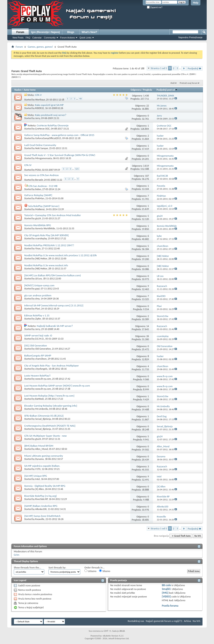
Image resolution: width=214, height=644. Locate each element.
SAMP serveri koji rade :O (38, 335)
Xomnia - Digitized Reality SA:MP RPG (45, 486)
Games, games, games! (40, 47)
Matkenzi (40, 209)
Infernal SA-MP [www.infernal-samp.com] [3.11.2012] (54, 305)
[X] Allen (40, 489)
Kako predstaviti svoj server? (51, 115)
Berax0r (39, 180)
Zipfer (38, 319)
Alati (172, 83)
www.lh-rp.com (43, 379)
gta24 (38, 218)
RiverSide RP (41, 499)
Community (50, 38)
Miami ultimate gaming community (44, 456)
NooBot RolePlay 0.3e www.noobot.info (46, 265)
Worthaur (40, 100)
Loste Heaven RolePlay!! (38, 376)
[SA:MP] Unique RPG (36, 476)
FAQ (28, 38)
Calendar (37, 38)
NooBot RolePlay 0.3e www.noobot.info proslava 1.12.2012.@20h (61, 255)
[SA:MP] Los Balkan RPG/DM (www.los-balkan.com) (53, 275)
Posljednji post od (167, 90)
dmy (37, 299)
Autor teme (30, 90)
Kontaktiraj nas (136, 621)
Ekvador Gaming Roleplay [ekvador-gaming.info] (51, 406)
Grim (17, 555)
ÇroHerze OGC (43, 129)
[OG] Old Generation (36, 345)
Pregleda (148, 90)
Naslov (18, 90)
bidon (38, 189)
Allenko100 (41, 509)
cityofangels (41, 369)
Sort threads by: (57, 567)
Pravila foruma (170, 606)
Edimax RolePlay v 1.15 (37, 315)
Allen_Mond (42, 449)
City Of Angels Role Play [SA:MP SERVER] (46, 235)
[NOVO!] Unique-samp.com (39, 285)
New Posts (18, 38)
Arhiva (187, 621)
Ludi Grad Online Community (40, 145)
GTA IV (28, 165)
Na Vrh (198, 536)
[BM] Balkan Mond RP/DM (39, 446)
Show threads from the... (27, 567)
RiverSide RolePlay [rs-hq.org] (40, 496)
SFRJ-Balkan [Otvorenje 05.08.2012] (44, 416)
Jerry (38, 118)
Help (196, 3)
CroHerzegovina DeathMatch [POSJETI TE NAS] (50, 426)
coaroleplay (41, 238)
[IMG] (165, 593)
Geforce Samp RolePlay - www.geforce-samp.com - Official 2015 (59, 135)
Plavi (38, 309)
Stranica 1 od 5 (159, 68)
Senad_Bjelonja (43, 419)
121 (77, 169)
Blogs (71, 32)
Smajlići (166, 589)
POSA (38, 170)
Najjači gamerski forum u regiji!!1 (164, 621)
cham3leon (41, 359)
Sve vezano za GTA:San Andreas (41, 175)
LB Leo (39, 279)
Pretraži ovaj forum (189, 83)
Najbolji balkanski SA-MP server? (55, 326)
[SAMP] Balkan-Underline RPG (41, 506)
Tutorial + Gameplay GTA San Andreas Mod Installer (53, 215)
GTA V (38, 95)
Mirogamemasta (44, 158)
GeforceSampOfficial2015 (48, 138)
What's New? (89, 32)
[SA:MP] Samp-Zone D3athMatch (42, 516)
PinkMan (40, 198)
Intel (38, 479)
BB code (166, 585)
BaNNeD (40, 399)
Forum (20, 32)
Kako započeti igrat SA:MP (49, 105)
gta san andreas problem (38, 295)
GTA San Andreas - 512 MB (43, 186)
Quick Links (85, 38)
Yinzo (38, 248)
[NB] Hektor (41, 259)
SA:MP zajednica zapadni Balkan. (42, 466)
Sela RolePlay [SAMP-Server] (44, 206)
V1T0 (38, 469)
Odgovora (136, 90)
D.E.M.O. (40, 339)
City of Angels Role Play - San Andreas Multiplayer (52, 366)
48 (80, 99)
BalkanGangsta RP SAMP (38, 356)
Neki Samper (42, 148)
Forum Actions (68, 38)
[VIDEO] (166, 596)
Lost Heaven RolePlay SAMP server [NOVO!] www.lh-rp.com (57, 386)
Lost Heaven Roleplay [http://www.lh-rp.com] (49, 396)
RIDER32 (40, 108)
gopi (38, 289)
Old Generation (43, 349)
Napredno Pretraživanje (190, 37)
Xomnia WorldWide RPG (38, 225)
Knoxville (40, 519)
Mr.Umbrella (42, 409)
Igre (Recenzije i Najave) (45, 32)
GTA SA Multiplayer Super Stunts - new (45, 436)
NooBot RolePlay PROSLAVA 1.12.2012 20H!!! (49, 245)
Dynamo (40, 459)
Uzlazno (90, 571)
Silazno (105, 571)
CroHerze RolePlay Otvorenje (53, 125)
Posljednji (195, 68)
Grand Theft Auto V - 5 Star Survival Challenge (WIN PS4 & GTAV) (60, 155)
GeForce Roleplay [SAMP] (38, 195)
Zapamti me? (155, 7)
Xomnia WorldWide (45, 228)
